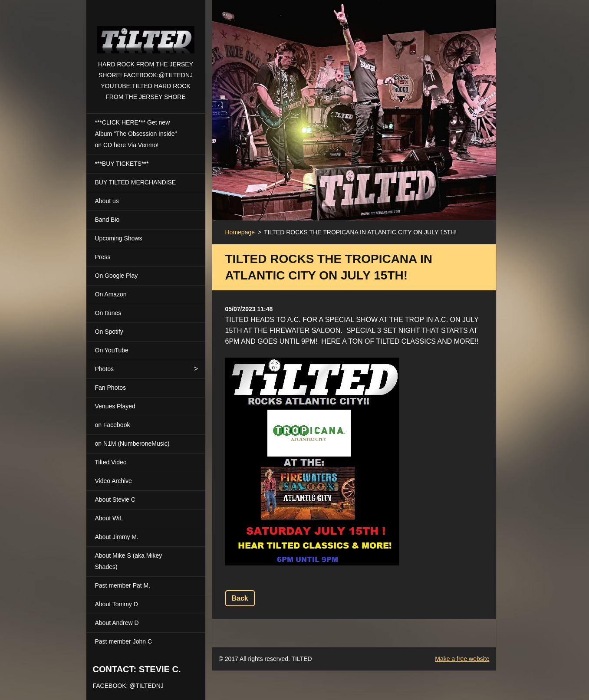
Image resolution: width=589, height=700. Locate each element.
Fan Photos (111, 388)
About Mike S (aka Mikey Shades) (129, 561)
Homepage (240, 232)
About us (107, 201)
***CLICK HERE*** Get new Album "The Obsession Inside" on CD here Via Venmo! (136, 134)
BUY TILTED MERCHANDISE (136, 182)
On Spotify (109, 332)
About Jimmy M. (117, 537)
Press (103, 257)
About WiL (109, 518)
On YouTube (112, 350)
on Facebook (113, 425)
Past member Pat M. (123, 585)
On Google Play (117, 276)
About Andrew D (117, 623)
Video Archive (114, 481)
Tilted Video (111, 462)
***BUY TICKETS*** (122, 164)
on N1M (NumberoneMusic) (132, 444)
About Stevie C (115, 500)
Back (240, 598)
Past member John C (124, 641)
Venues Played (115, 406)
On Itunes (108, 313)
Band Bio (107, 220)
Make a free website (462, 659)
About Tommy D (117, 604)
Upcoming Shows (119, 238)
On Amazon (111, 294)
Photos (105, 369)
